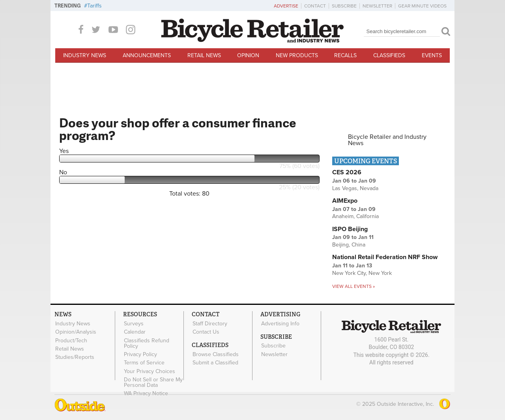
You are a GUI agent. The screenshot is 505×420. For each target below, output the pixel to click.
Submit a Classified (215, 362)
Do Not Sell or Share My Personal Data (153, 381)
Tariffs (94, 6)
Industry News (85, 55)
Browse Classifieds (215, 354)
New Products (297, 55)
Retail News (204, 55)
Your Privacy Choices (149, 370)
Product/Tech (71, 340)
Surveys (133, 323)
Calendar (134, 332)
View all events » (353, 286)
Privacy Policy (140, 353)
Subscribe (344, 6)
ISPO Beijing (350, 229)
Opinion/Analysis (75, 332)
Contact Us (206, 332)
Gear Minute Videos (422, 6)
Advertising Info (280, 323)
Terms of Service (144, 362)
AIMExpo (345, 201)
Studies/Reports (74, 356)
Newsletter (377, 6)
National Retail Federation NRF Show (385, 257)
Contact (315, 6)
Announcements (147, 55)
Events (432, 55)
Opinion (248, 55)
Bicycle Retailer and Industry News (387, 140)
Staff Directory (209, 323)
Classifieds (389, 55)
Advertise (286, 6)
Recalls (345, 55)
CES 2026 (347, 172)
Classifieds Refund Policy (146, 343)
